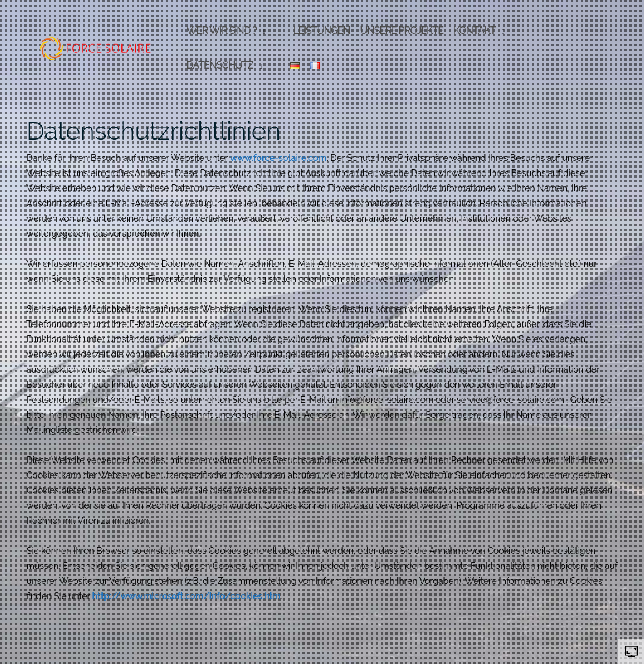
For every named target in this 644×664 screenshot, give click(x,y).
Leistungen (322, 31)
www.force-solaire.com (278, 158)
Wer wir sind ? (221, 31)
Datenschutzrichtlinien (153, 131)
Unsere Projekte (402, 31)
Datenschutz (219, 65)
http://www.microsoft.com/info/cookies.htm (187, 596)
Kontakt (475, 31)
